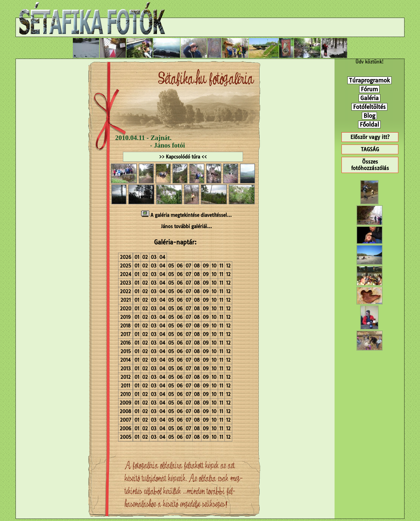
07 (188, 266)
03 (154, 257)
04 (162, 257)
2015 (126, 351)
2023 (125, 283)
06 (180, 266)
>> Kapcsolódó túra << (183, 157)
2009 (125, 403)
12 (228, 266)
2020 (126, 309)
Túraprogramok (370, 80)
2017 (125, 334)
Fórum (369, 89)
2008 (125, 411)
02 (145, 257)
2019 (125, 317)
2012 (126, 377)
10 (214, 266)
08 (197, 266)
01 (137, 257)
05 (171, 266)
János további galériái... (186, 226)
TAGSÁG (370, 149)
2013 (126, 369)
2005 (126, 437)
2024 (126, 274)
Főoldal (369, 124)
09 (206, 266)
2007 (125, 420)
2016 (125, 343)
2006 (125, 428)
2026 (126, 257)
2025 (125, 266)
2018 (125, 326)
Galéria (370, 98)
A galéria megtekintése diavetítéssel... (186, 215)
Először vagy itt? (370, 137)
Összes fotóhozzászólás (370, 165)
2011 (125, 386)
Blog (369, 116)
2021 (126, 300)
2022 (125, 291)
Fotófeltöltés (369, 107)
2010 (125, 394)
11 (221, 266)
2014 (125, 360)
